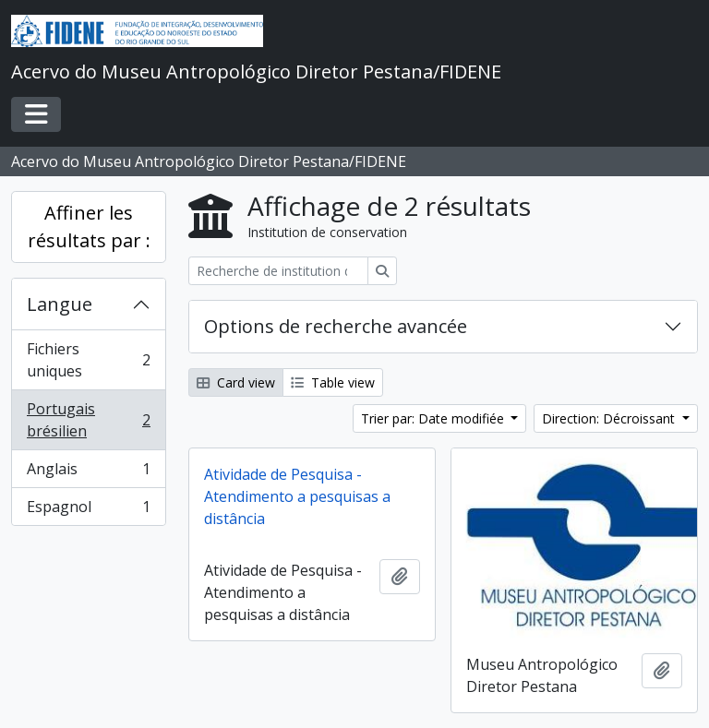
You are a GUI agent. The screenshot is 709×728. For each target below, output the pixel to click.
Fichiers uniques (88, 360)
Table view (333, 382)
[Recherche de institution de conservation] (278, 271)
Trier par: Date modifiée (434, 418)
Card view (236, 382)
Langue (60, 304)
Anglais (88, 473)
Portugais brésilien (88, 420)
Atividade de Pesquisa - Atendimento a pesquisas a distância (297, 496)
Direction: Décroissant (610, 418)
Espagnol (88, 510)
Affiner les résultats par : (89, 227)
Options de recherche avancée (336, 326)
